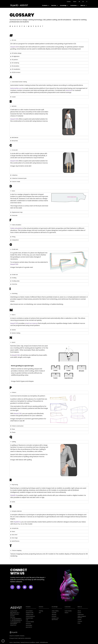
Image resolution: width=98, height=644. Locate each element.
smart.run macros (31, 323)
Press (79, 623)
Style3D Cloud (30, 614)
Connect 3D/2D (30, 622)
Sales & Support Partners (82, 617)
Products (46, 5)
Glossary (54, 614)
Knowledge (64, 5)
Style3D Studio (30, 613)
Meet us (84, 5)
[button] (3, 641)
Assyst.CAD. (14, 264)
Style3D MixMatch (30, 616)
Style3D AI (14, 495)
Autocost (69, 90)
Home (11, 642)
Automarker (29, 625)
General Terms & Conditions (28, 642)
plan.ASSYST (29, 627)
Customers (74, 5)
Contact (69, 2)
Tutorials (54, 613)
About (79, 611)
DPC (40, 613)
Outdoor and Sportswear (55, 619)
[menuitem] (79, 2)
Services (55, 5)
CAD (27, 620)
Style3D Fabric (30, 618)
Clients (66, 613)
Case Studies (68, 611)
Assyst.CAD (14, 47)
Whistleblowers (44, 642)
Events (75, 2)
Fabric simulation (16, 228)
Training (41, 611)
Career (79, 619)
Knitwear (54, 616)
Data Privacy (17, 642)
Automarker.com (16, 88)
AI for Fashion (29, 611)
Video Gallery (55, 611)
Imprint (38, 642)
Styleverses (81, 614)
